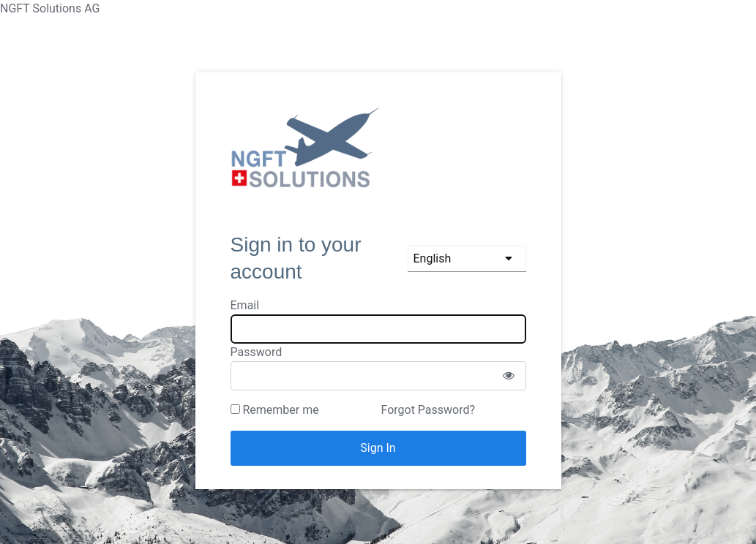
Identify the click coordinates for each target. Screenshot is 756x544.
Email (245, 305)
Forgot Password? (428, 410)
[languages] (467, 259)
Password (257, 352)
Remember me (275, 410)
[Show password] (509, 376)
